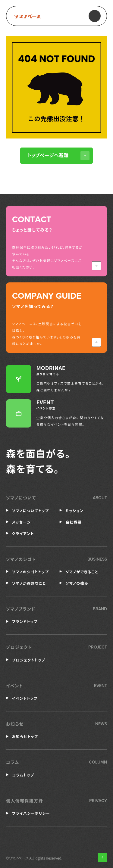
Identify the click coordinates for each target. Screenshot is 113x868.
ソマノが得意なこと (29, 583)
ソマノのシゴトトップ (30, 572)
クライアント (23, 533)
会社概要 (74, 522)
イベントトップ (25, 698)
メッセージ (22, 522)
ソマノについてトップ (30, 510)
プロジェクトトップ (29, 660)
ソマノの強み (77, 583)
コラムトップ (23, 775)
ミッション (74, 510)
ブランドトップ (25, 621)
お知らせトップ (25, 736)
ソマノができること (82, 572)
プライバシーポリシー (31, 813)
